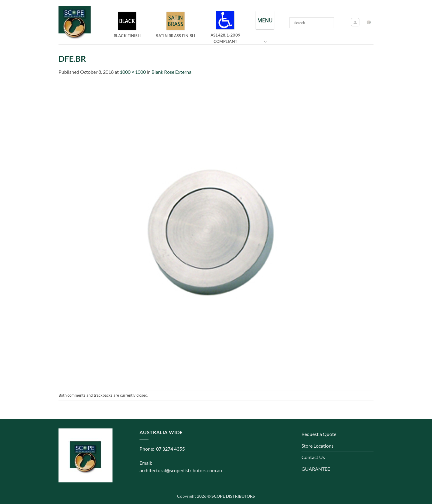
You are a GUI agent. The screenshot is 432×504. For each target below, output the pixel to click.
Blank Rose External (172, 72)
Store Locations (318, 446)
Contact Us (313, 457)
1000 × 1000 (133, 72)
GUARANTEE (316, 469)
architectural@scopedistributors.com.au (181, 470)
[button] (355, 22)
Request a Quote (319, 434)
